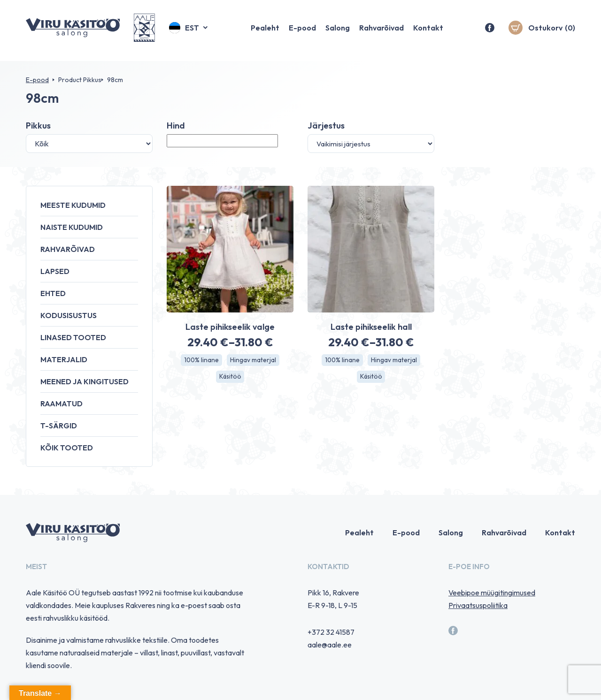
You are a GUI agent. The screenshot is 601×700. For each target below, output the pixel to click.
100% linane (201, 360)
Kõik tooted (67, 448)
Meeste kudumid (73, 205)
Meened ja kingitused (85, 381)
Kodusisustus (69, 315)
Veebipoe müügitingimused (492, 593)
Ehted (53, 293)
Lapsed (55, 271)
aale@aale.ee (330, 645)
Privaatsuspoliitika (478, 605)
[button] (189, 30)
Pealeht (265, 30)
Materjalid (64, 359)
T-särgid (59, 426)
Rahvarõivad (381, 30)
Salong (338, 30)
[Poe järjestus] (371, 144)
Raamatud (62, 403)
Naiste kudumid (72, 227)
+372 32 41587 (331, 632)
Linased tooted (73, 337)
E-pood (302, 30)
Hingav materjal (254, 360)
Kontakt (428, 30)
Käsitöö (230, 377)
